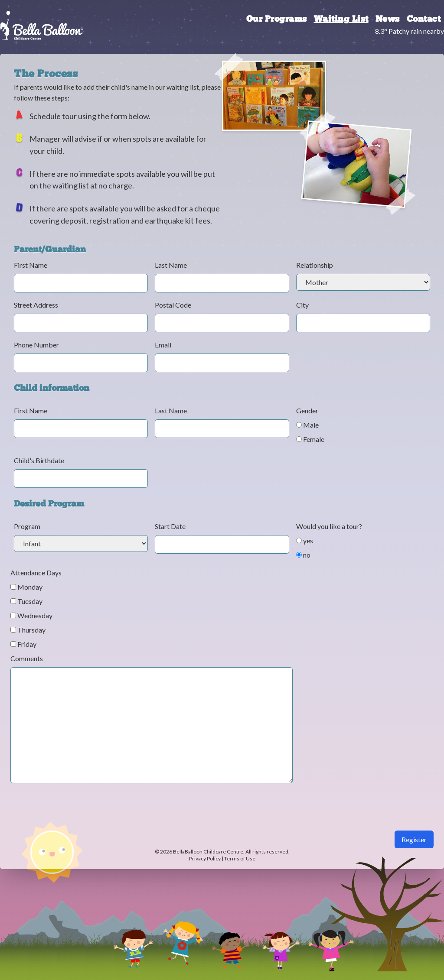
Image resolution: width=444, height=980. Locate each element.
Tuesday (26, 601)
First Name (31, 265)
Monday (26, 587)
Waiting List (341, 19)
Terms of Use (240, 858)
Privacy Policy (205, 858)
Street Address (36, 305)
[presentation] (76, 814)
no (303, 555)
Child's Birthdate (39, 460)
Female (310, 439)
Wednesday (31, 615)
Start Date (170, 526)
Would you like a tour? (329, 526)
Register (414, 839)
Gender (307, 410)
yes (305, 540)
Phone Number (36, 345)
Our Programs (277, 19)
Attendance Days (36, 573)
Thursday (28, 630)
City (302, 305)
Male (307, 425)
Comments (27, 658)
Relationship (315, 265)
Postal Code (173, 305)
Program (27, 526)
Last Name (171, 265)
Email (163, 345)
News (388, 19)
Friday (23, 644)
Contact (424, 19)
